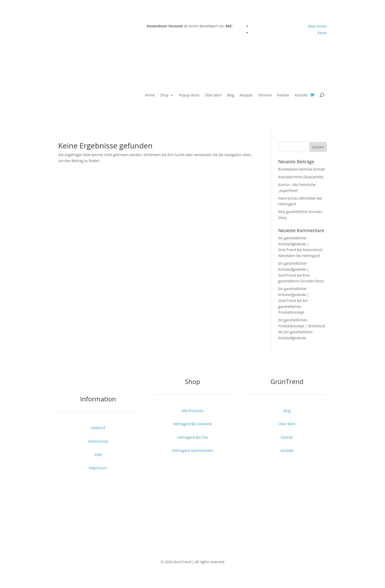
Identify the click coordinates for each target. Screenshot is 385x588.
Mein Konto (317, 26)
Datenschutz (98, 441)
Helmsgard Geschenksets (193, 450)
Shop (165, 95)
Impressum (98, 468)
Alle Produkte (192, 411)
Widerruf (98, 428)
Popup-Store (189, 95)
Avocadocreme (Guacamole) (301, 177)
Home (150, 95)
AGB (98, 454)
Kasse (322, 33)
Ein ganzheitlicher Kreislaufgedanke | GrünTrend (294, 244)
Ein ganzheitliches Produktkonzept (293, 307)
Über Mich (213, 95)
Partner (283, 95)
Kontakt (301, 95)
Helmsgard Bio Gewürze (193, 424)
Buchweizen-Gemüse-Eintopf (302, 169)
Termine (265, 95)
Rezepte (246, 95)
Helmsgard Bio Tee (193, 437)
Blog (231, 95)
